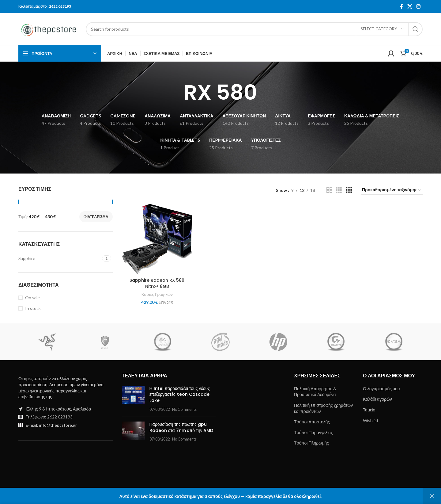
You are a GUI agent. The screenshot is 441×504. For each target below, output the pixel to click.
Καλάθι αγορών (377, 399)
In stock (33, 308)
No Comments (184, 409)
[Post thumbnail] (133, 399)
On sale (32, 298)
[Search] (254, 29)
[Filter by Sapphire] (59, 258)
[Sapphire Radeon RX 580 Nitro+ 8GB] (157, 239)
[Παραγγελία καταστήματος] (392, 190)
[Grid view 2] (329, 190)
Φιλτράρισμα (96, 217)
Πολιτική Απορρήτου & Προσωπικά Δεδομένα (315, 392)
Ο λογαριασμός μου (381, 389)
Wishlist (371, 420)
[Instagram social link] (418, 6)
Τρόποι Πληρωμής (311, 443)
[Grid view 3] (339, 190)
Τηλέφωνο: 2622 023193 (49, 417)
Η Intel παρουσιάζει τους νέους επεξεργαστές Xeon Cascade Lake (180, 394)
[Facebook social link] (401, 6)
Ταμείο (369, 410)
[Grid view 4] (349, 190)
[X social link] (410, 6)
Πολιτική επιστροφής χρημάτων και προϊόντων (323, 408)
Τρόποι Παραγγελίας (313, 432)
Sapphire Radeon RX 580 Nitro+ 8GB (157, 283)
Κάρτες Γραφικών (157, 294)
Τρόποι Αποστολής (312, 422)
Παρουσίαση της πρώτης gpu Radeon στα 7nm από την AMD (181, 427)
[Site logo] (49, 28)
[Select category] (382, 29)
